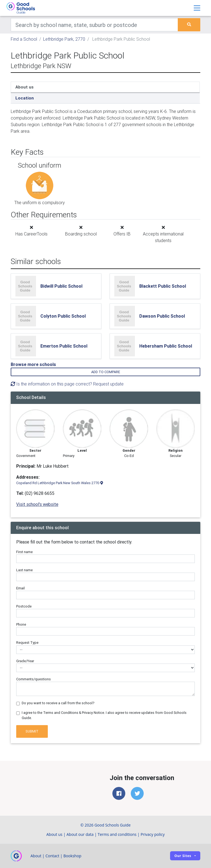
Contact (52, 856)
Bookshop (73, 856)
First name (24, 552)
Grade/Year (25, 661)
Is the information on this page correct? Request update (67, 384)
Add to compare (106, 372)
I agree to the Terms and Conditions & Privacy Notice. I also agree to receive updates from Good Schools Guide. (104, 715)
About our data (80, 834)
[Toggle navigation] (197, 8)
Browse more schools (33, 364)
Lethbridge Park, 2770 (64, 39)
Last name (24, 570)
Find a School (24, 39)
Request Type (27, 643)
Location (25, 98)
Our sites (183, 856)
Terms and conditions (117, 834)
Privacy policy (153, 834)
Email (20, 588)
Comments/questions (34, 679)
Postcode (24, 606)
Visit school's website (37, 504)
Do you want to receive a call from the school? (58, 703)
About (36, 856)
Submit (32, 731)
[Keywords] (94, 25)
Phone (21, 624)
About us (24, 87)
